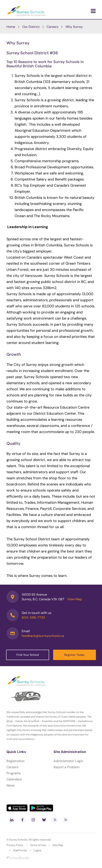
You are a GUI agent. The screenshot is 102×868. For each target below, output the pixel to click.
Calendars (14, 779)
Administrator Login (68, 761)
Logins (37, 850)
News (11, 785)
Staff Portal (20, 850)
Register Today (74, 655)
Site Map (58, 845)
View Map (75, 599)
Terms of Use (38, 845)
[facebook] (23, 820)
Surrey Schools (18, 840)
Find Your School (28, 655)
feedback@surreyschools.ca (43, 636)
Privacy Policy (15, 845)
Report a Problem (67, 767)
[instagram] (33, 820)
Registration (16, 761)
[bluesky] (44, 820)
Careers (12, 767)
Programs (14, 773)
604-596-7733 (33, 617)
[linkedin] (12, 820)
